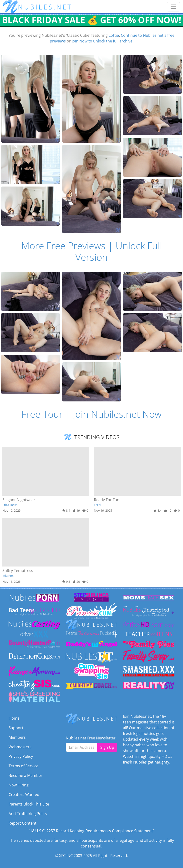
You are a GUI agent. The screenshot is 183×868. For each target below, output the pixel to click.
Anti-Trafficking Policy (28, 814)
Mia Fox (8, 576)
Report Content (23, 823)
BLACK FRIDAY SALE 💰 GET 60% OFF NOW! (91, 20)
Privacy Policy (21, 756)
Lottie (114, 35)
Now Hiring (19, 785)
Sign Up (107, 747)
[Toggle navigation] (173, 7)
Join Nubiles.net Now (117, 414)
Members (17, 737)
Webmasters (20, 747)
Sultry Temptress (18, 571)
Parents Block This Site (29, 804)
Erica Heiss (10, 505)
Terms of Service (23, 766)
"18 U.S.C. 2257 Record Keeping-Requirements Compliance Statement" (91, 831)
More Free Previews (63, 246)
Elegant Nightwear (19, 500)
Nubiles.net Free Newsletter (91, 738)
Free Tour (42, 414)
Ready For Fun (107, 500)
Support (16, 728)
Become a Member (25, 775)
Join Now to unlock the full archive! (103, 41)
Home (14, 718)
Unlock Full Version (119, 251)
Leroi (97, 505)
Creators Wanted (24, 795)
